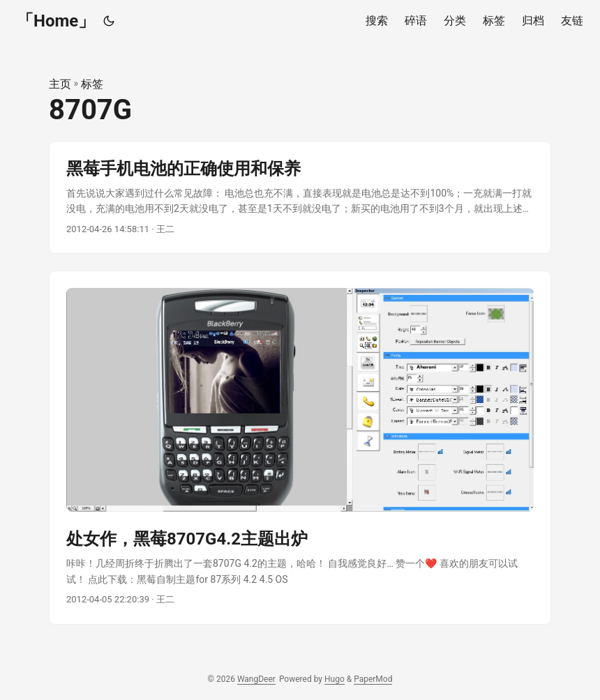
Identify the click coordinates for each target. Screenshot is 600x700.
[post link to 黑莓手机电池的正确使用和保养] (300, 198)
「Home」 (56, 21)
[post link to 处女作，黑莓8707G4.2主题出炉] (300, 448)
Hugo (335, 679)
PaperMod (373, 679)
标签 (92, 84)
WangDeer (256, 679)
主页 (60, 84)
